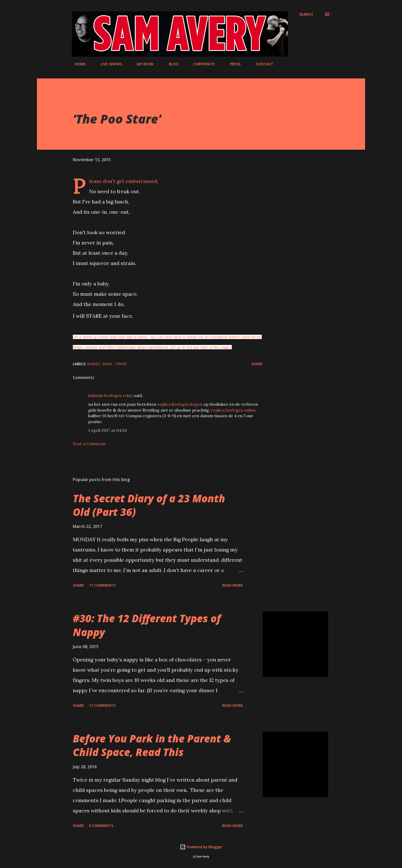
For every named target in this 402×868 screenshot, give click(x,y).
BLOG (170, 64)
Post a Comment (89, 444)
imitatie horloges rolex (110, 395)
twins (121, 364)
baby (108, 364)
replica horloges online (234, 410)
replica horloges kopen (180, 404)
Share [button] (257, 364)
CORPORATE (201, 64)
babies (94, 364)
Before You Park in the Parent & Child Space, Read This (152, 745)
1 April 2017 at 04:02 (108, 430)
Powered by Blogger (201, 847)
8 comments (101, 826)
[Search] (306, 14)
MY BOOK (142, 64)
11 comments (102, 585)
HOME (77, 64)
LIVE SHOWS (108, 64)
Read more (233, 585)
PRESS (232, 64)
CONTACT (261, 64)
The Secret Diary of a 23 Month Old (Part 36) (149, 505)
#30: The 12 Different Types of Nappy (147, 625)
